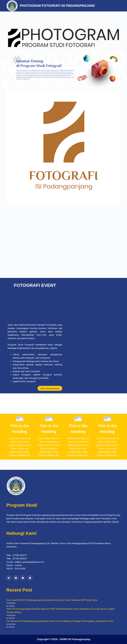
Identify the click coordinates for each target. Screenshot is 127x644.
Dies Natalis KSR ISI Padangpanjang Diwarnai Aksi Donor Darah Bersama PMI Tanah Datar (52, 600)
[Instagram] (23, 578)
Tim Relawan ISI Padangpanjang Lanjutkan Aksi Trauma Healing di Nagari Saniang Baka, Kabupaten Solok (60, 621)
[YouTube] (30, 578)
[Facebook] (9, 578)
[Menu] (119, 6)
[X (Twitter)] (16, 578)
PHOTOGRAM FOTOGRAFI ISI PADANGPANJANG (57, 6)
